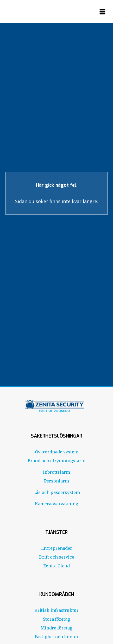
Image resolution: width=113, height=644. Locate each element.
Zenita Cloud (56, 566)
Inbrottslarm (56, 472)
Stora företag (56, 619)
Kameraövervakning (56, 504)
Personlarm (56, 481)
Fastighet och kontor (57, 637)
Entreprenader (57, 548)
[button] (103, 12)
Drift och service (57, 557)
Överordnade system (57, 452)
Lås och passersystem (57, 492)
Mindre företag (56, 628)
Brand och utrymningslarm (56, 461)
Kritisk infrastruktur (56, 610)
